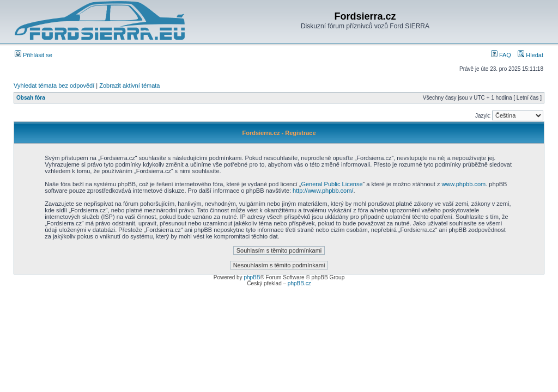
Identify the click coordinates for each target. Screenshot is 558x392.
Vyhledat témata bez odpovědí (54, 85)
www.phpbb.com (463, 184)
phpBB (252, 277)
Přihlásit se (34, 55)
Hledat (530, 55)
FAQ (501, 55)
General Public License (332, 184)
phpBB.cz (299, 283)
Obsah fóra (31, 98)
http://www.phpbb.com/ (323, 191)
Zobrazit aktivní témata (129, 85)
